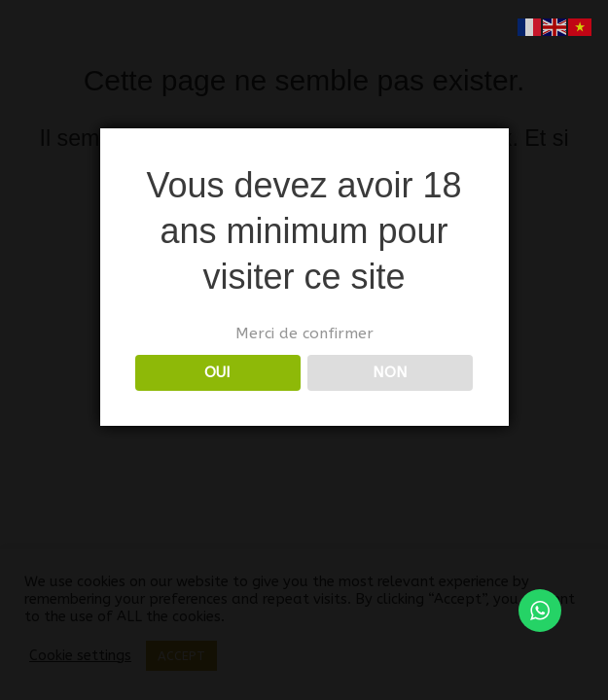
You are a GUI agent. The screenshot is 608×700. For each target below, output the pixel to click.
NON (390, 372)
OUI (217, 372)
